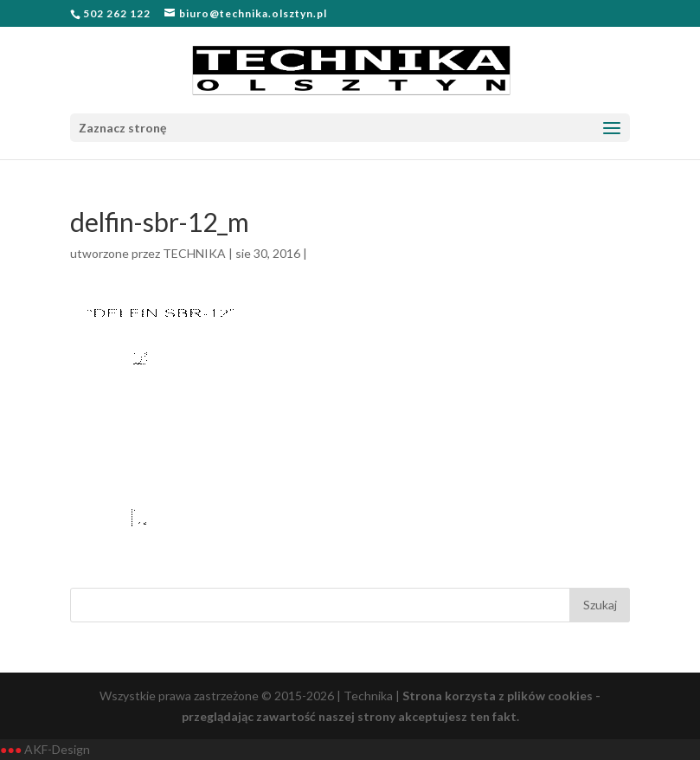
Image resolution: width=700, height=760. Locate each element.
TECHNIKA (194, 253)
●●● (11, 749)
